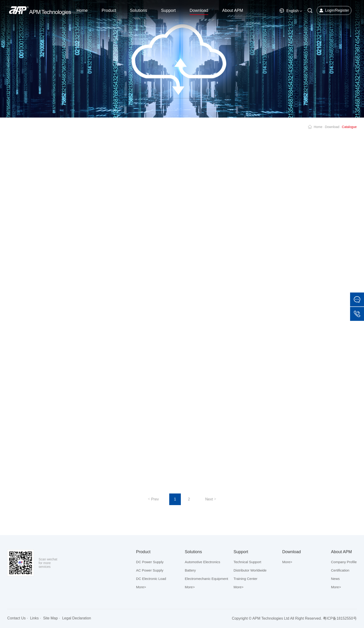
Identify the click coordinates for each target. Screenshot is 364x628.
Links (34, 618)
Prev (155, 499)
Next (209, 499)
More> (141, 587)
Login (330, 10)
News (335, 579)
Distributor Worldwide (250, 570)
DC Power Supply (150, 562)
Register (342, 10)
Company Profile (344, 562)
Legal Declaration (77, 618)
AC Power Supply (150, 570)
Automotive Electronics (203, 562)
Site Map (50, 618)
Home (318, 127)
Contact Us (16, 618)
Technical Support (247, 562)
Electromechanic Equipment (206, 579)
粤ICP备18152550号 (340, 618)
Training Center (245, 579)
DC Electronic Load (151, 579)
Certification (340, 570)
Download (332, 127)
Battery (190, 570)
